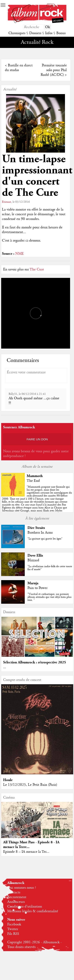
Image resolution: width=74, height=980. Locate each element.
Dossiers (35, 33)
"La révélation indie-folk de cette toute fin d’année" (50, 568)
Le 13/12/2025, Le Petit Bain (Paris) (30, 785)
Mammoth (35, 476)
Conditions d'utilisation (25, 907)
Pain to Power (37, 588)
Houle (8, 780)
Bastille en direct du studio (19, 68)
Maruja (33, 583)
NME (20, 254)
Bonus (61, 33)
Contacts (14, 892)
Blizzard (33, 560)
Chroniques (17, 33)
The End (33, 481)
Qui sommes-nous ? (22, 888)
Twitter (13, 929)
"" (37, 502)
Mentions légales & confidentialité (33, 911)
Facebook (14, 924)
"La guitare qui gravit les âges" (45, 539)
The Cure (37, 269)
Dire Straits (36, 528)
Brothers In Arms (40, 533)
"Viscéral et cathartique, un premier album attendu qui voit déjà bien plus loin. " (49, 597)
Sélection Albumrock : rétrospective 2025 (35, 662)
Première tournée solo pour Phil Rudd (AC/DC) (54, 70)
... (5, 667)
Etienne (6, 202)
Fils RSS (13, 934)
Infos (49, 33)
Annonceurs (16, 902)
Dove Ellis (35, 555)
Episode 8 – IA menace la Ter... (26, 852)
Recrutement (17, 897)
